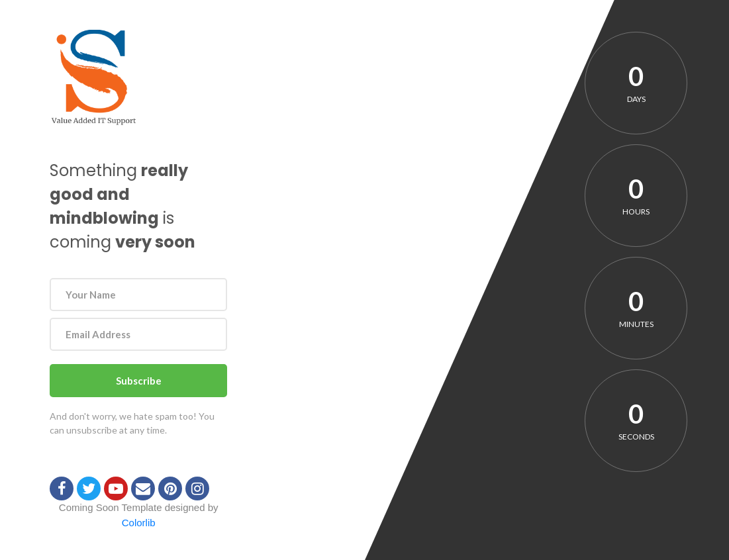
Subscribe (139, 381)
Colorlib (139, 523)
